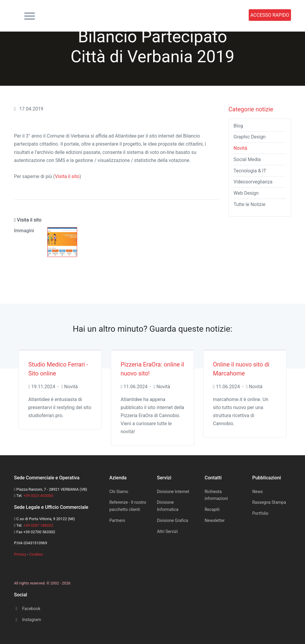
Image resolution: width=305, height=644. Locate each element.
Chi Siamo (119, 492)
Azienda (87, 15)
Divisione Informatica (168, 506)
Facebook (27, 609)
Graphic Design (250, 137)
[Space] (20, 566)
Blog (238, 126)
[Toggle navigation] (30, 15)
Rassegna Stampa (225, 15)
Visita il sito (67, 176)
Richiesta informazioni (216, 495)
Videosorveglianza (253, 182)
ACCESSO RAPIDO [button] (270, 15)
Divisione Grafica (172, 520)
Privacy (20, 554)
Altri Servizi (167, 531)
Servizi (114, 15)
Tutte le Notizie (249, 204)
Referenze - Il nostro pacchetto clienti (128, 506)
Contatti (141, 15)
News (165, 15)
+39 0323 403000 (38, 496)
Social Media (247, 159)
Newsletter (215, 520)
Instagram (28, 620)
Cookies (36, 554)
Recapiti (212, 509)
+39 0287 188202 (38, 525)
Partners (117, 520)
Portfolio (189, 15)
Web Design (246, 193)
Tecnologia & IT (250, 171)
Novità (240, 148)
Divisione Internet (173, 492)
